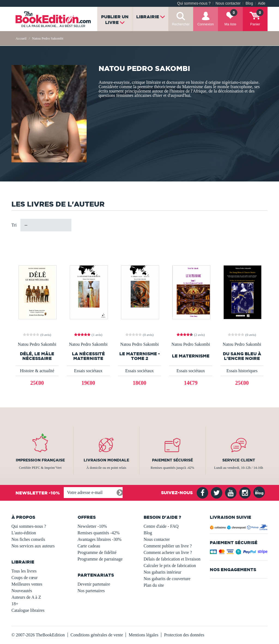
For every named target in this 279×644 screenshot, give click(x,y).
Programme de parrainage (100, 559)
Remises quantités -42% (99, 533)
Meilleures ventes (27, 584)
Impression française (40, 460)
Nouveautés (22, 591)
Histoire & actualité (37, 371)
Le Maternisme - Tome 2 (140, 356)
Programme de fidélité (97, 552)
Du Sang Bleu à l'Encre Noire (242, 356)
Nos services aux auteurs (33, 546)
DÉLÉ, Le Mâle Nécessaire (37, 356)
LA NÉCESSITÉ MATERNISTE (88, 356)
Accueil (21, 38)
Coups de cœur (25, 578)
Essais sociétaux (88, 371)
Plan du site (154, 585)
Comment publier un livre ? (168, 546)
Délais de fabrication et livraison (172, 559)
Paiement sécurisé (172, 460)
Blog (249, 3)
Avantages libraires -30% (100, 539)
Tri (14, 225)
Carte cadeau (89, 546)
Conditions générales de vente (97, 635)
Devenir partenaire (94, 584)
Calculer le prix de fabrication (170, 566)
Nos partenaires (91, 591)
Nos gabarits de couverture (167, 579)
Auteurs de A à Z (26, 597)
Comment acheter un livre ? (168, 552)
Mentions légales (143, 635)
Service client (239, 460)
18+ (15, 604)
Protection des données (184, 635)
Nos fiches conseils (28, 539)
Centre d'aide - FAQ (161, 526)
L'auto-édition (24, 533)
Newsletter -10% (92, 526)
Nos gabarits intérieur (163, 572)
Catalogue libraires (28, 610)
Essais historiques (242, 371)
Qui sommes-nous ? (194, 3)
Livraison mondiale (106, 460)
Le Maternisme (191, 356)
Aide (262, 3)
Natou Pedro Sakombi (37, 344)
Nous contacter (228, 3)
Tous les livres (24, 571)
